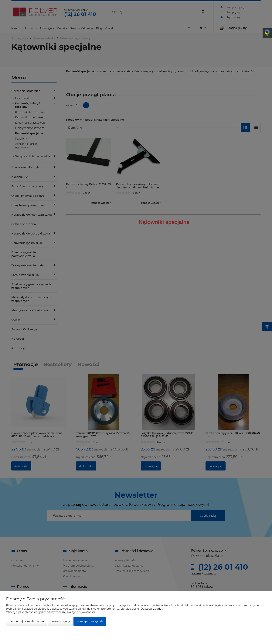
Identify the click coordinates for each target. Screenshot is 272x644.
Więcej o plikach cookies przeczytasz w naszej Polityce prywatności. (51, 612)
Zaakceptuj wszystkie (90, 621)
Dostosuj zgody (60, 621)
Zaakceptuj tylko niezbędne (26, 621)
